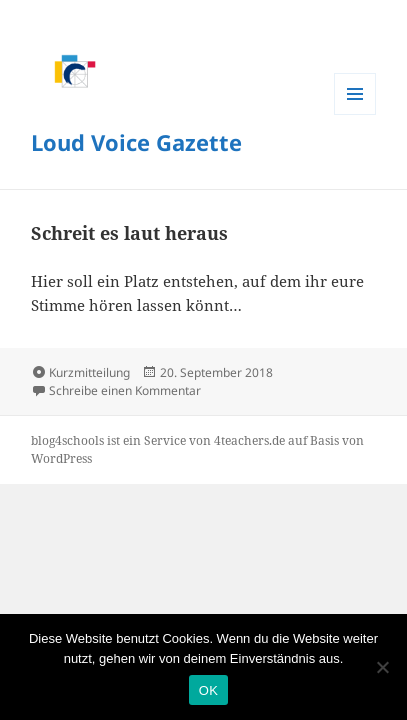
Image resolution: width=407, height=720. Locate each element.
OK (208, 690)
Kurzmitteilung (89, 372)
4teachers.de (249, 440)
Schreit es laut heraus (129, 233)
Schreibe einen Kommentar (125, 390)
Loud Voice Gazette (136, 142)
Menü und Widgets (355, 94)
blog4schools (67, 440)
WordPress (61, 458)
